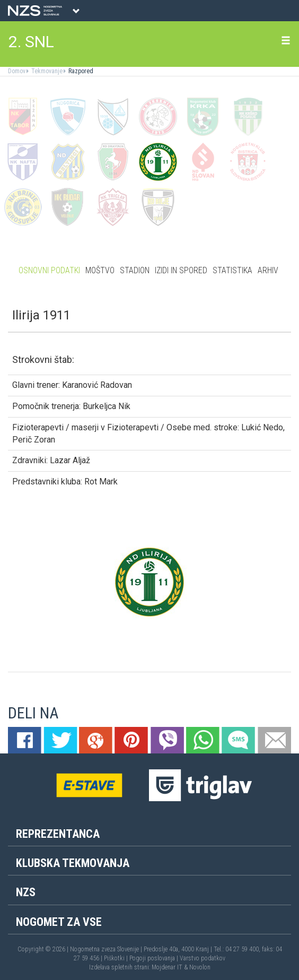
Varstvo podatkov (203, 958)
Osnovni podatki (49, 270)
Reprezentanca (58, 834)
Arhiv (268, 270)
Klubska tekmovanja (73, 863)
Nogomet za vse (59, 922)
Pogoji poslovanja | (155, 958)
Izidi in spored (181, 270)
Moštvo (100, 270)
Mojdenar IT (167, 967)
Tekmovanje (46, 71)
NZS (26, 892)
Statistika (232, 270)
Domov (17, 71)
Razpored (80, 71)
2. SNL (31, 42)
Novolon (200, 967)
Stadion (135, 270)
